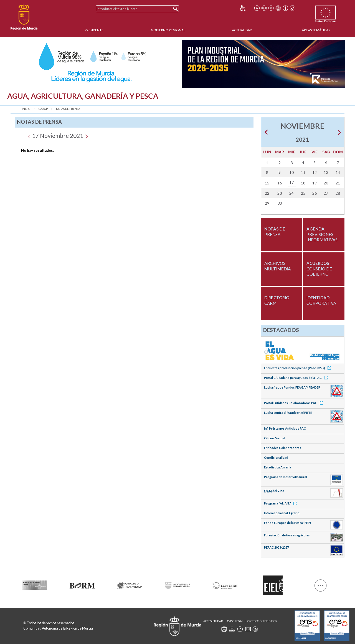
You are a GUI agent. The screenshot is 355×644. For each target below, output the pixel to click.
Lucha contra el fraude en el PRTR (288, 413)
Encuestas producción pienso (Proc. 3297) (298, 368)
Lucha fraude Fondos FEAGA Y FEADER (292, 387)
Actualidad (242, 30)
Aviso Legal (235, 621)
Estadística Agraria (278, 467)
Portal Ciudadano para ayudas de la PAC (297, 378)
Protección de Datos (262, 621)
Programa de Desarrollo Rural (286, 477)
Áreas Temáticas (316, 30)
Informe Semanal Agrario (282, 513)
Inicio (26, 109)
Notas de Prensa (68, 109)
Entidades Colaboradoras (283, 448)
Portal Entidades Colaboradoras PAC (295, 403)
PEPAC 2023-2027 (276, 547)
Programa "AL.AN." (281, 503)
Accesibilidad (213, 621)
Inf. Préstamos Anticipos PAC (285, 428)
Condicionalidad (276, 457)
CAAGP (43, 109)
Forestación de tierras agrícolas (287, 535)
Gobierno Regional (168, 30)
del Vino (274, 491)
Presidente (94, 30)
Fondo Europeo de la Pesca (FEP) (287, 523)
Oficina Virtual (275, 438)
